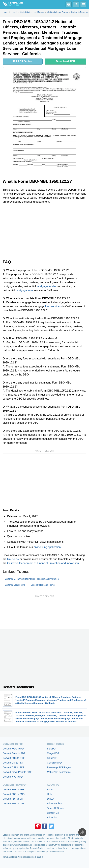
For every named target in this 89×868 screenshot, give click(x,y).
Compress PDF (55, 763)
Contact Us (53, 813)
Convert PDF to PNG (14, 794)
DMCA (51, 799)
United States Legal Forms (43, 585)
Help (50, 794)
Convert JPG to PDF (13, 777)
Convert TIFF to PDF (14, 767)
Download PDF (65, 61)
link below (13, 559)
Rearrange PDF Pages (59, 767)
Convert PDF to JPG (13, 789)
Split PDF (52, 749)
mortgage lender (46, 286)
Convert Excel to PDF (14, 753)
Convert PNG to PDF (14, 758)
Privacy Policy (54, 803)
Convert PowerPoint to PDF (17, 772)
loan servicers (53, 306)
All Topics (52, 818)
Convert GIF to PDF (13, 763)
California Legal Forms (15, 585)
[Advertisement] (44, 231)
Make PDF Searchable (59, 772)
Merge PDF (53, 753)
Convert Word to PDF (14, 749)
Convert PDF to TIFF (14, 803)
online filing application (47, 547)
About (50, 789)
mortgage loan (24, 290)
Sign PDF (52, 758)
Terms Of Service (56, 808)
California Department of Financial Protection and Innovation (43, 563)
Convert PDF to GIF (13, 799)
